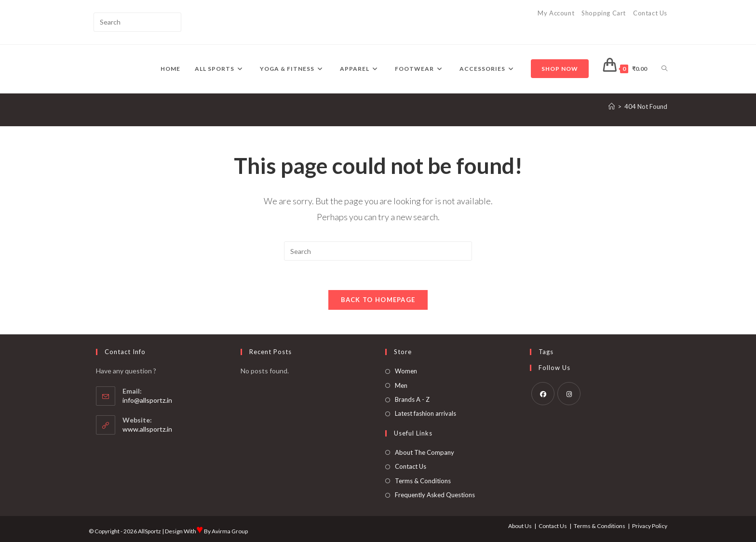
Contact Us (650, 13)
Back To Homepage (378, 300)
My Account (556, 13)
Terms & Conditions (423, 481)
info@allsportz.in (147, 400)
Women (406, 371)
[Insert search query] (137, 22)
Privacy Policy (650, 526)
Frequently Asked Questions (435, 495)
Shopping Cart (604, 13)
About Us (520, 526)
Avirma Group (230, 531)
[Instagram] (569, 394)
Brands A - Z (412, 399)
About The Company (425, 452)
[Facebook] (543, 394)
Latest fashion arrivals (425, 413)
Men (401, 385)
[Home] (612, 106)
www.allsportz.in (147, 429)
